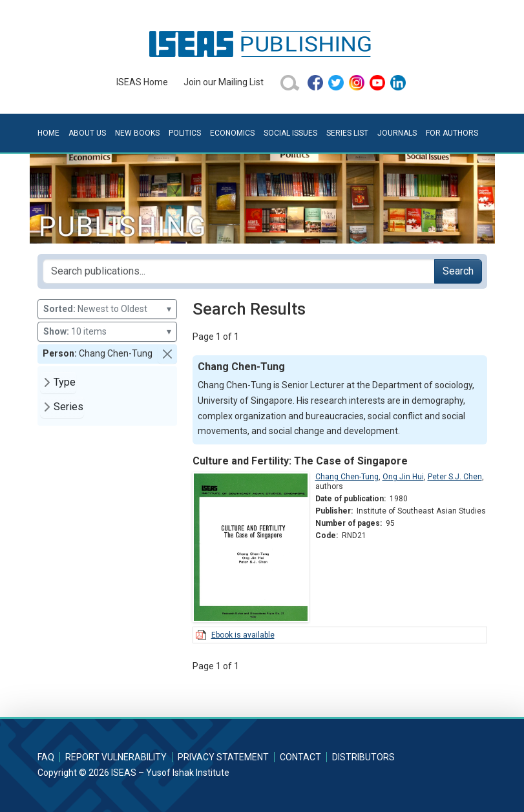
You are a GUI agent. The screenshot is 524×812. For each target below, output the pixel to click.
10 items (107, 332)
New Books (137, 133)
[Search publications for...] (239, 271)
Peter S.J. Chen (455, 477)
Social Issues (290, 133)
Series (68, 407)
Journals (397, 133)
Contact (300, 757)
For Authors (452, 133)
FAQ (46, 757)
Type (65, 382)
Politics (185, 133)
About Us (87, 133)
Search (458, 271)
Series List (347, 133)
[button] (167, 354)
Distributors (363, 757)
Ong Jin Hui (403, 477)
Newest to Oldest (107, 309)
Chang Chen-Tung (347, 477)
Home (48, 133)
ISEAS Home (142, 82)
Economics (232, 133)
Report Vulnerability (116, 757)
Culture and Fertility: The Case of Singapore (300, 461)
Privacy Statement (223, 757)
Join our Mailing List (224, 82)
